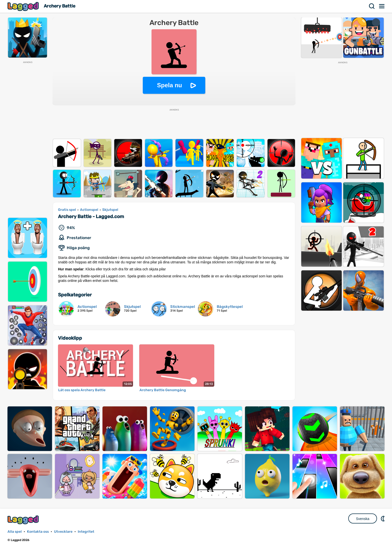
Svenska (363, 519)
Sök (372, 6)
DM (383, 518)
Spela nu (169, 85)
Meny (382, 6)
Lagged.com (24, 520)
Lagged (24, 6)
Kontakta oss (38, 532)
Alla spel (15, 532)
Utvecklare (63, 532)
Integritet (86, 532)
